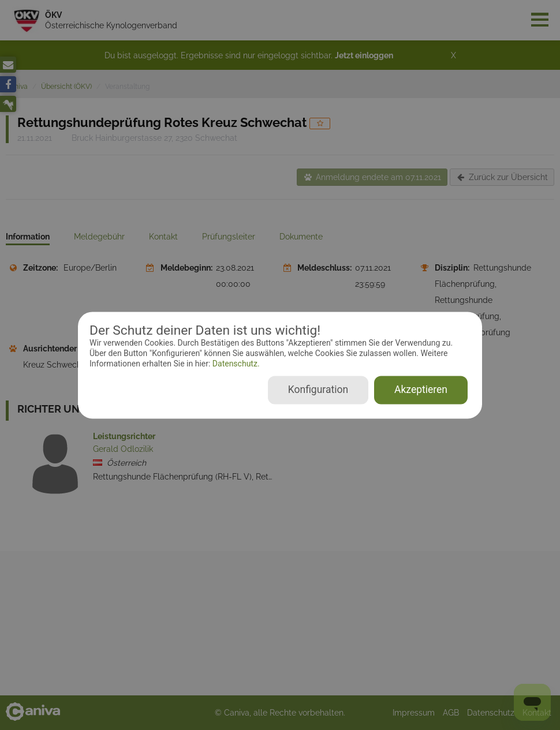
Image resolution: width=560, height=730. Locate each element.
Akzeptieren (421, 390)
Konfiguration (318, 390)
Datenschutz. (235, 364)
